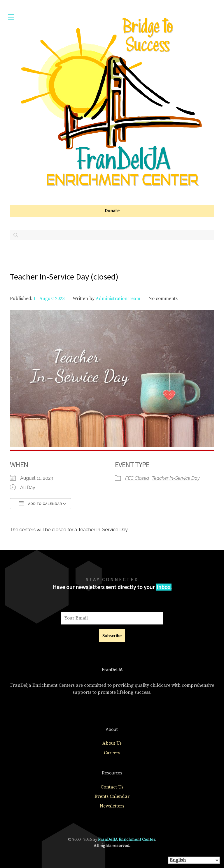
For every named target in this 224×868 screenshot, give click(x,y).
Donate (112, 210)
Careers (112, 753)
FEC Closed (137, 478)
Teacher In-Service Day (176, 478)
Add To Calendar (41, 503)
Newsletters (112, 806)
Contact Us (112, 787)
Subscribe (112, 636)
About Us (112, 743)
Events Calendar (112, 796)
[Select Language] (194, 860)
